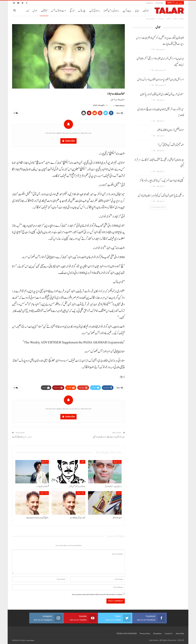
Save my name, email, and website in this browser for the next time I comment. (97, 593)
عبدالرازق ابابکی (117, 461)
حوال (35, 11)
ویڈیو (137, 11)
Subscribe (70, 140)
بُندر (27, 11)
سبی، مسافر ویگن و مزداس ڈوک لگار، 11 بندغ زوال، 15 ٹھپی (109, 436)
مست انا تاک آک (59, 11)
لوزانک (146, 11)
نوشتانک (44, 11)
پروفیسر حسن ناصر (80, 492)
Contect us (149, 3)
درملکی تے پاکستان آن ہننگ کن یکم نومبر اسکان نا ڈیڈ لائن (161, 196)
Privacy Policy (145, 632)
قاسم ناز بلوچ (45, 461)
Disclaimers (157, 632)
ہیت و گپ (127, 11)
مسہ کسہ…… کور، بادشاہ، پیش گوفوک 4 (22, 436)
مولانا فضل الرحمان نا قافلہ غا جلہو (171, 130)
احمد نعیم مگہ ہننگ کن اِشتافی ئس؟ (171, 145)
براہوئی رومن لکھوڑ (111, 11)
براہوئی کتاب (94, 11)
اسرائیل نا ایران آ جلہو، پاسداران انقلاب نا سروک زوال (161, 80)
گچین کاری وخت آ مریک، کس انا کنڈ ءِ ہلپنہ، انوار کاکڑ (162, 181)
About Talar (159, 3)
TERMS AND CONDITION (127, 632)
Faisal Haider (30, 639)
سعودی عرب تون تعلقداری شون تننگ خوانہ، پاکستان (162, 94)
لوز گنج (72, 11)
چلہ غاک (82, 11)
